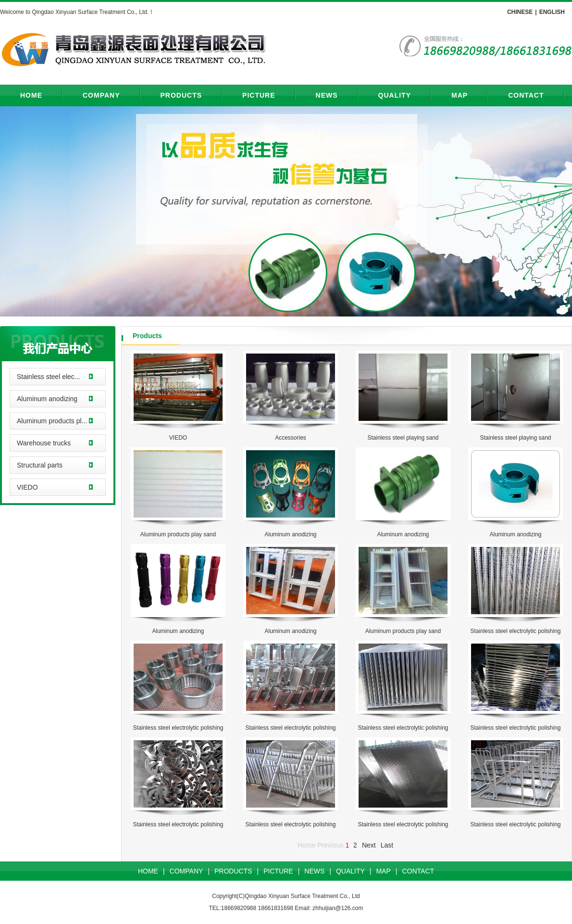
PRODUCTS (181, 95)
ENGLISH (552, 12)
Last (387, 845)
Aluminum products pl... (52, 421)
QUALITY (395, 95)
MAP (460, 95)
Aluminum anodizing (47, 399)
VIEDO (27, 487)
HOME (31, 95)
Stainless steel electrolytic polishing (515, 631)
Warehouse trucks (44, 443)
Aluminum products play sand (178, 534)
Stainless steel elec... (49, 377)
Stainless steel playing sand (403, 438)
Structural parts (40, 465)
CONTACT (526, 95)
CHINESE (520, 12)
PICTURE (259, 95)
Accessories (291, 438)
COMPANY (101, 95)
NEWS (327, 95)
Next (369, 845)
